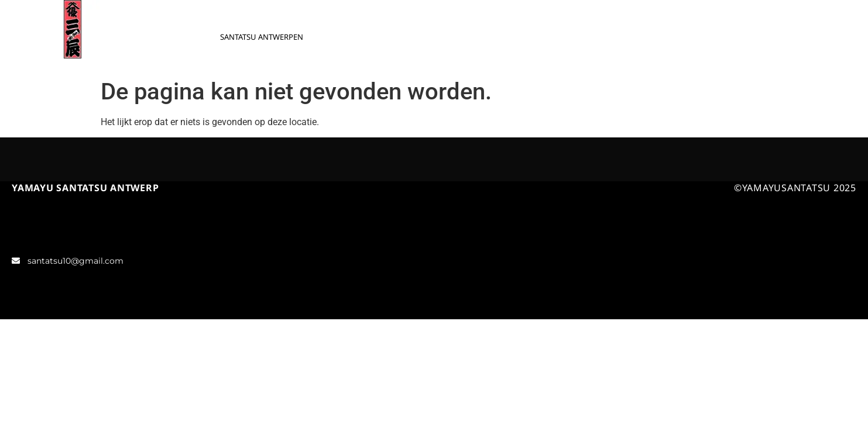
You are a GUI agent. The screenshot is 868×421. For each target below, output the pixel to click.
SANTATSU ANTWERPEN (262, 37)
